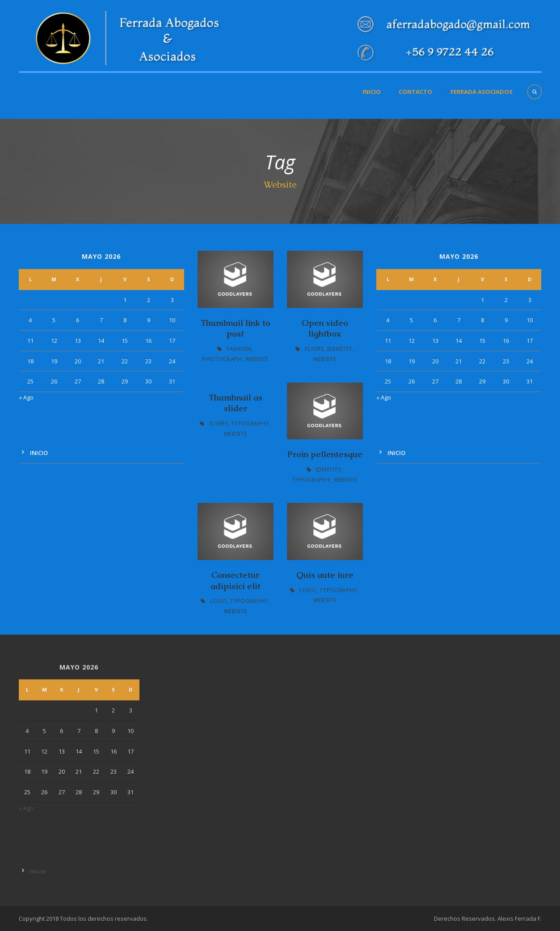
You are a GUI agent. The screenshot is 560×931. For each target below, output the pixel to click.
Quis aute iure (325, 575)
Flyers (314, 349)
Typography (250, 423)
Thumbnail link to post (236, 329)
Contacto (415, 92)
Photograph (222, 359)
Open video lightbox (325, 329)
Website (257, 359)
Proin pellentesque (325, 454)
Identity (340, 349)
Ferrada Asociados (482, 92)
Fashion (239, 349)
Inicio (372, 92)
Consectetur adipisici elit (236, 581)
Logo (219, 601)
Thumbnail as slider (236, 403)
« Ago (26, 397)
